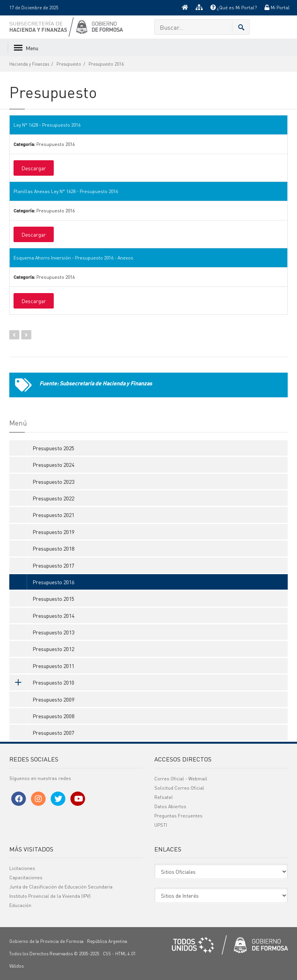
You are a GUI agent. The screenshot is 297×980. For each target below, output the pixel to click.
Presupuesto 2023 (53, 482)
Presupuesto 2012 (53, 649)
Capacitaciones (26, 877)
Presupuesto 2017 (53, 565)
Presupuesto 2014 (53, 615)
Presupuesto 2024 (53, 465)
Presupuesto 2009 (53, 699)
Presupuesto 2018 (53, 548)
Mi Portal (277, 8)
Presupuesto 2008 (53, 716)
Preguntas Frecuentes (178, 816)
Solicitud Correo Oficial (179, 788)
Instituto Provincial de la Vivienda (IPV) (50, 896)
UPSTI (161, 825)
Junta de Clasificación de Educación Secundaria (61, 887)
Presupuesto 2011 (53, 666)
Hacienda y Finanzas (29, 64)
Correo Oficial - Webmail (181, 779)
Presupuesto (69, 64)
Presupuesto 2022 (53, 498)
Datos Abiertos (170, 806)
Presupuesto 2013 (53, 632)
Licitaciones (22, 868)
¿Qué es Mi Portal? (234, 8)
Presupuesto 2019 (53, 532)
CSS (107, 954)
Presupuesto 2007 (53, 732)
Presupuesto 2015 (53, 599)
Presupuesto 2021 (53, 515)
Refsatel (164, 797)
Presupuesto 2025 (53, 448)
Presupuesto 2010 (42, 682)
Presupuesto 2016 (106, 64)
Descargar (34, 168)
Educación (20, 905)
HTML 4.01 (125, 954)
